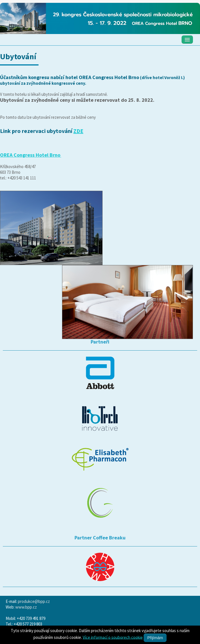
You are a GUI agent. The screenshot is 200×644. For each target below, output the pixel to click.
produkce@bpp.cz (34, 601)
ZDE (78, 131)
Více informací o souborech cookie (113, 637)
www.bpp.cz (26, 607)
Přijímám (155, 638)
